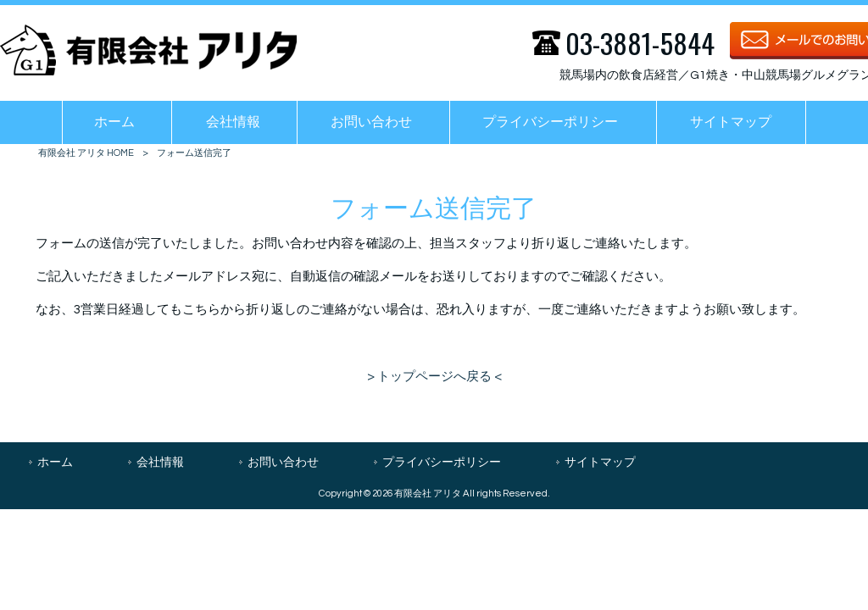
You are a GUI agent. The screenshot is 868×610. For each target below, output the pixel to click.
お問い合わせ (283, 462)
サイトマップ (600, 462)
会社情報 (160, 462)
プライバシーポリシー (442, 462)
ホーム (55, 462)
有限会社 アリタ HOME (86, 153)
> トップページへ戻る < (434, 377)
